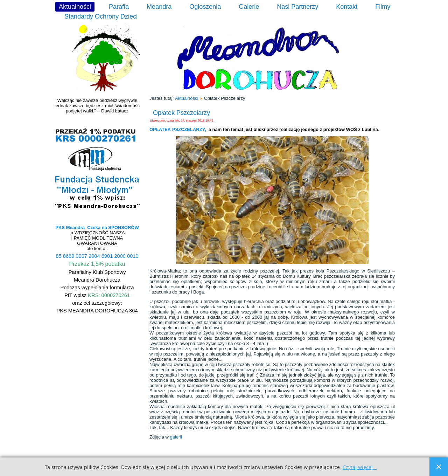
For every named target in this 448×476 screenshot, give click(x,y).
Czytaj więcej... (360, 467)
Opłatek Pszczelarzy (181, 113)
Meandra (159, 7)
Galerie (249, 7)
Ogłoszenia (205, 7)
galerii (176, 437)
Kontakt (347, 7)
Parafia (119, 7)
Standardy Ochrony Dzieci (101, 16)
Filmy (383, 7)
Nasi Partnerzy (297, 7)
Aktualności (75, 7)
